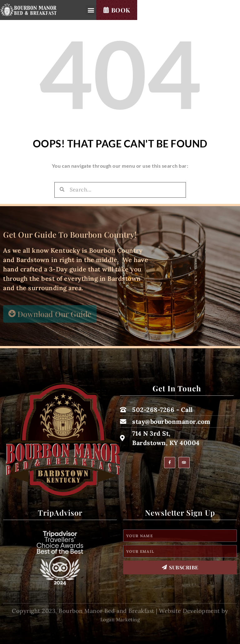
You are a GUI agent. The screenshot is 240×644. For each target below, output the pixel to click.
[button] (163, 14)
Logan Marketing (120, 629)
